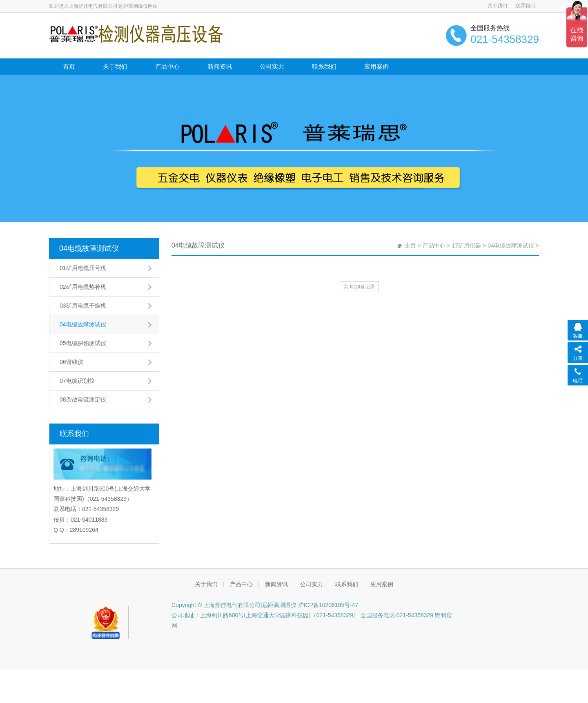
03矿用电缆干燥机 (83, 306)
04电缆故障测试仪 (89, 248)
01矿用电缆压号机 (83, 268)
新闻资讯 (220, 66)
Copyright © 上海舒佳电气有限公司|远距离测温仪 (234, 605)
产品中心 (167, 66)
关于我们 (497, 6)
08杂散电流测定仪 (83, 399)
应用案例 (376, 66)
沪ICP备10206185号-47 (327, 605)
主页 (410, 245)
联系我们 (525, 6)
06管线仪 (71, 362)
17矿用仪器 (467, 245)
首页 (69, 66)
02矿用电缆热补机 (83, 287)
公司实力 (272, 66)
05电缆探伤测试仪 (83, 343)
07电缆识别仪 (77, 381)
